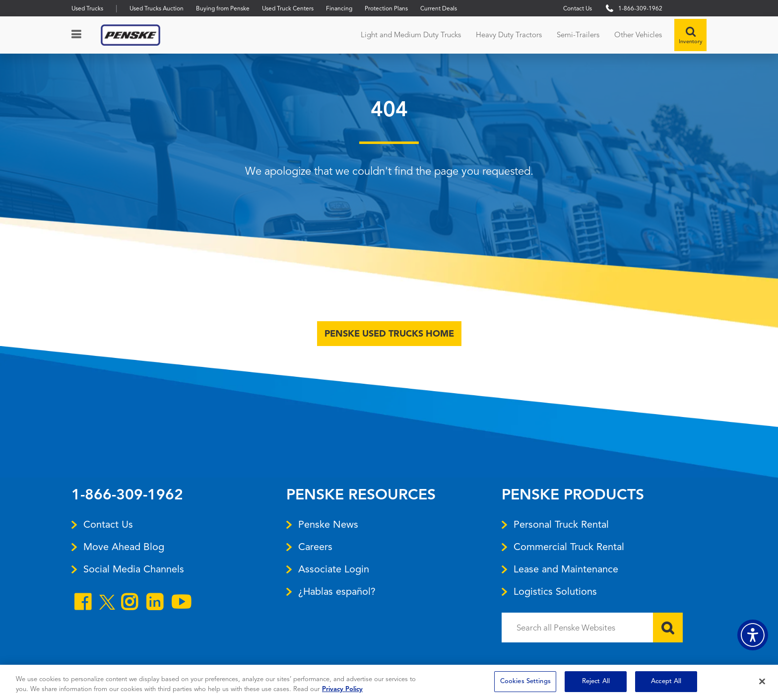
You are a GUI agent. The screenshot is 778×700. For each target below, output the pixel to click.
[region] (389, 682)
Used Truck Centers (288, 8)
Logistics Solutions (555, 591)
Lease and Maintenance (566, 569)
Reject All (596, 681)
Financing (339, 8)
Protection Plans (386, 8)
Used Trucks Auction (157, 8)
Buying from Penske (223, 8)
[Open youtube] (181, 604)
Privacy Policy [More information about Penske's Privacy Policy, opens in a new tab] (342, 689)
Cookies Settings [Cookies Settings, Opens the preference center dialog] (525, 681)
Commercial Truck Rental (569, 547)
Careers (315, 547)
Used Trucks (87, 8)
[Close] (762, 681)
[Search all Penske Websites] (592, 628)
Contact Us (578, 8)
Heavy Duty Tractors (509, 35)
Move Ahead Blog (124, 547)
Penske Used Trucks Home (389, 334)
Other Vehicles (638, 35)
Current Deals (439, 8)
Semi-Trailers (578, 35)
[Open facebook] (83, 604)
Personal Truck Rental (561, 524)
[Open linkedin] (155, 604)
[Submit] (668, 628)
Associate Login (334, 569)
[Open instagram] (129, 604)
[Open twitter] (107, 606)
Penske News (328, 524)
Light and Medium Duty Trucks (411, 35)
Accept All (666, 681)
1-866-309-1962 (127, 495)
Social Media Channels (134, 569)
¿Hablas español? (337, 591)
